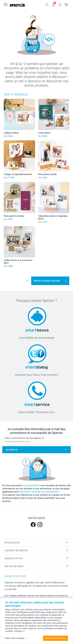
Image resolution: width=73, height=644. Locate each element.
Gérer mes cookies (16, 638)
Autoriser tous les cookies (55, 638)
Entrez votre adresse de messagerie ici (24, 438)
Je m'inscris (12, 450)
